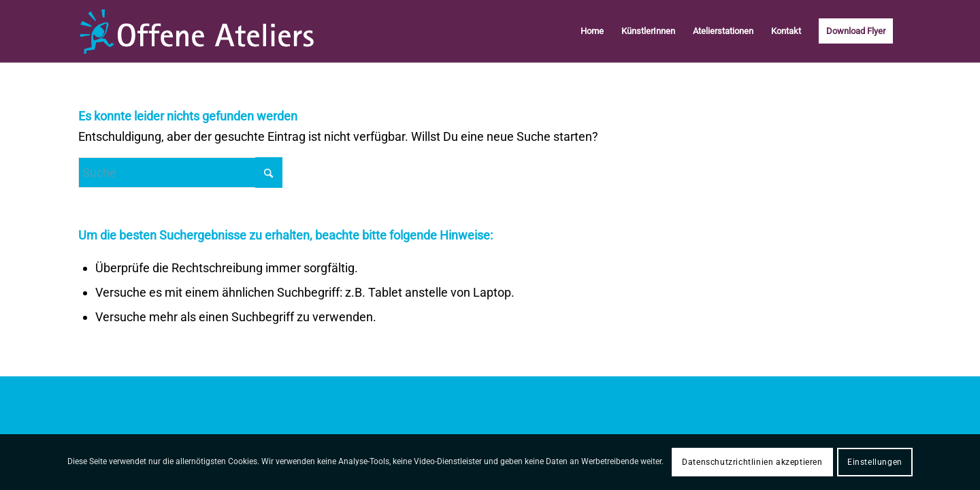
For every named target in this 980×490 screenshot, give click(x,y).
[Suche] (180, 173)
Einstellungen (875, 462)
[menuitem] (592, 31)
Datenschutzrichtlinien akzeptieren (752, 462)
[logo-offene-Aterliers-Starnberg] (196, 31)
